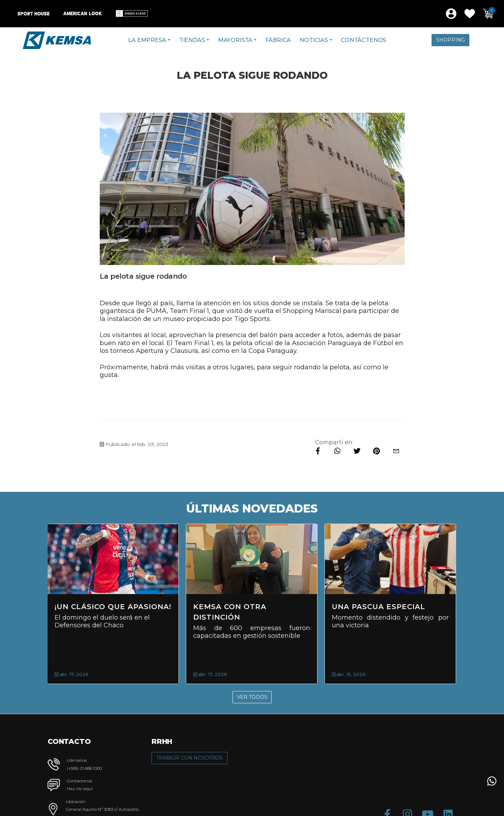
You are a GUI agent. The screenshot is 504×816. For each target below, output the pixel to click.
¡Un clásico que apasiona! (113, 607)
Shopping (450, 40)
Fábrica (278, 40)
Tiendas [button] (192, 40)
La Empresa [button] (147, 40)
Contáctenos (363, 40)
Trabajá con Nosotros (190, 758)
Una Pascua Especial (379, 607)
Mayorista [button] (235, 40)
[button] (470, 14)
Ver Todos (252, 697)
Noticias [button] (314, 40)
